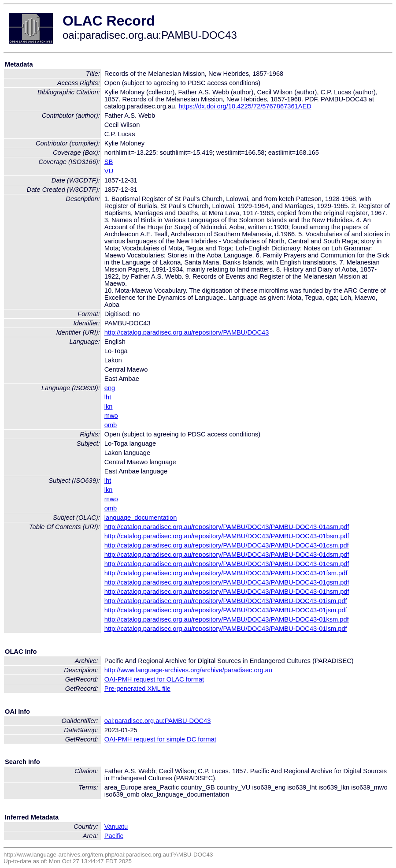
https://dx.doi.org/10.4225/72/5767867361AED (245, 106)
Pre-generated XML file (137, 689)
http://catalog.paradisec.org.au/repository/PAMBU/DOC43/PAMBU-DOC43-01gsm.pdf (227, 582)
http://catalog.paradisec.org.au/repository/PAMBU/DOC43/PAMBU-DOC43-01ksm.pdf (227, 619)
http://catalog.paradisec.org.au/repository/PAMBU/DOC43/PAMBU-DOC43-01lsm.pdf (226, 629)
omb (111, 425)
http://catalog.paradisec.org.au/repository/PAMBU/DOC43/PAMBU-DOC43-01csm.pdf (227, 545)
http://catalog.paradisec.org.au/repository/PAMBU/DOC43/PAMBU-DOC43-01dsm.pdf (227, 555)
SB (109, 162)
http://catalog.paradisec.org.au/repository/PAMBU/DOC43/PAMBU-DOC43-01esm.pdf (227, 564)
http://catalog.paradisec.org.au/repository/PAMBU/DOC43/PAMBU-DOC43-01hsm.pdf (227, 592)
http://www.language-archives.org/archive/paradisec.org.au (188, 670)
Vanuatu (116, 827)
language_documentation (141, 518)
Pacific (114, 836)
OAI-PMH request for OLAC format (154, 679)
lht (108, 397)
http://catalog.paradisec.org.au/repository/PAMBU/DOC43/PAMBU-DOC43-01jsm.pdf (226, 610)
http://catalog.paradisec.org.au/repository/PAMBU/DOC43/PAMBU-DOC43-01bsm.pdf (227, 536)
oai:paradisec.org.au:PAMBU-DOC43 (158, 721)
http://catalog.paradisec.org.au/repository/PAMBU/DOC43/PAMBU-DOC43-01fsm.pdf (226, 573)
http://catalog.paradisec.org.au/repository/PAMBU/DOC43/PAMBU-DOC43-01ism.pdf (226, 601)
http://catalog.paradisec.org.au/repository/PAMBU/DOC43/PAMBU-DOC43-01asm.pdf (227, 527)
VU (109, 171)
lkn (109, 406)
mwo (111, 416)
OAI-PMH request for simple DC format (160, 739)
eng (110, 388)
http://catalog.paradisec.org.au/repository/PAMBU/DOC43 (187, 332)
